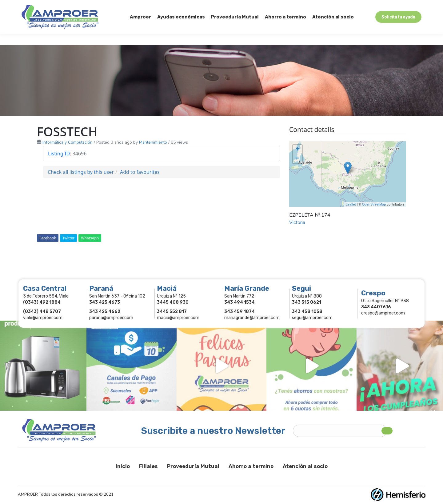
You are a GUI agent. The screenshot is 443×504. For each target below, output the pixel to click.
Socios (344, 6)
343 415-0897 (90, 6)
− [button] (298, 159)
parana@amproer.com (111, 318)
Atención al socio (305, 466)
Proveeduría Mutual (193, 466)
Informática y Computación (68, 142)
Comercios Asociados (383, 6)
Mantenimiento (153, 142)
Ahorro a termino (251, 466)
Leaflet (351, 204)
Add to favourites (140, 172)
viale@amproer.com (43, 318)
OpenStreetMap (374, 204)
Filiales (148, 466)
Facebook (48, 238)
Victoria (297, 222)
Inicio (123, 466)
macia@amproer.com (178, 318)
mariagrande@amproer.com (252, 318)
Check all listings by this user (81, 172)
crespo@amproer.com (383, 313)
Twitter (68, 238)
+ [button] (298, 150)
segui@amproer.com (312, 318)
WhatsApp (90, 238)
